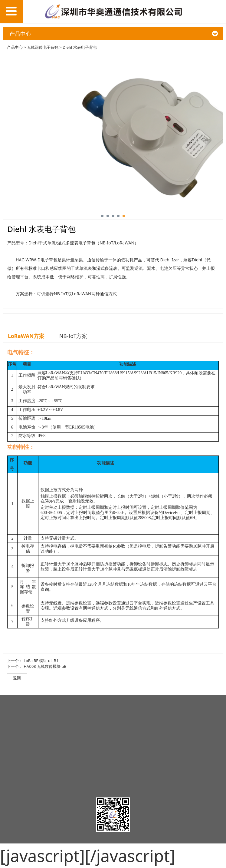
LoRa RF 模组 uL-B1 (41, 661)
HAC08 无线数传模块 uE (45, 666)
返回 (17, 678)
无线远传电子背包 (43, 47)
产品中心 (15, 47)
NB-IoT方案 (73, 336)
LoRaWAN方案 (26, 336)
